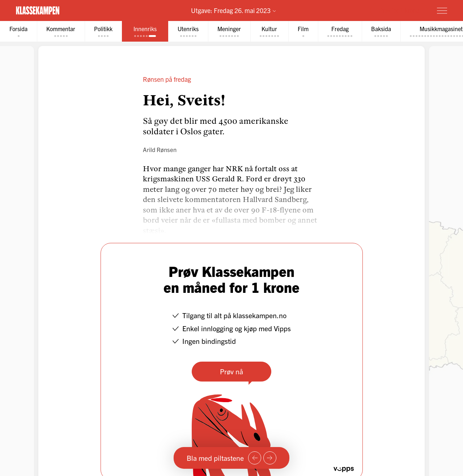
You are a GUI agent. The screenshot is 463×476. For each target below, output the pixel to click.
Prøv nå (231, 371)
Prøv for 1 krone (399, 10)
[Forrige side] (255, 458)
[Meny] (442, 10)
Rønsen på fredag (167, 79)
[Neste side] (270, 458)
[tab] (18, 31)
